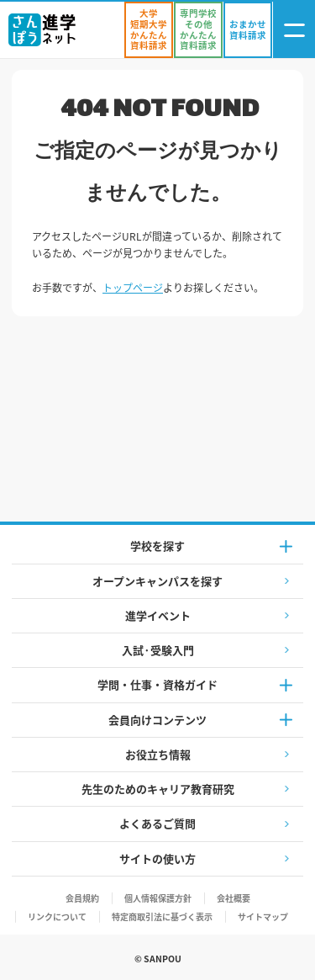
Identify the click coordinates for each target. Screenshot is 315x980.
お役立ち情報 (158, 754)
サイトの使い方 (157, 858)
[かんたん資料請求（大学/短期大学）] (149, 30)
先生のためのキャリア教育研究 (158, 789)
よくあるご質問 (157, 823)
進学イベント (158, 615)
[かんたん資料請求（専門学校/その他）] (198, 30)
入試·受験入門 (158, 650)
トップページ (133, 287)
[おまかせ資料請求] (248, 30)
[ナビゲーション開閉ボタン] (294, 30)
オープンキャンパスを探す (157, 581)
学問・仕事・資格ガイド (157, 684)
